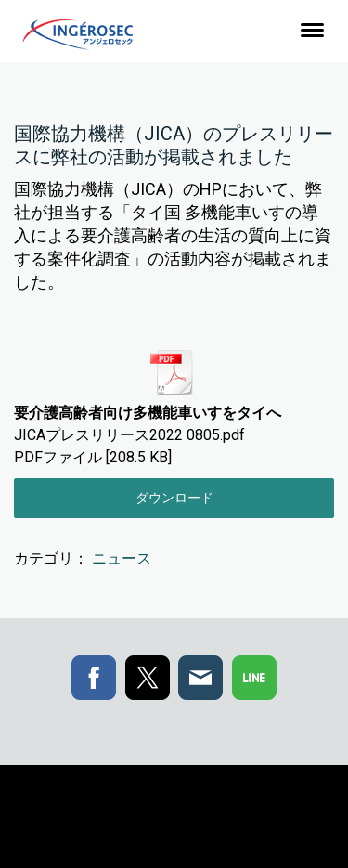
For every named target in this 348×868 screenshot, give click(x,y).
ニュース (122, 558)
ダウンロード (174, 498)
